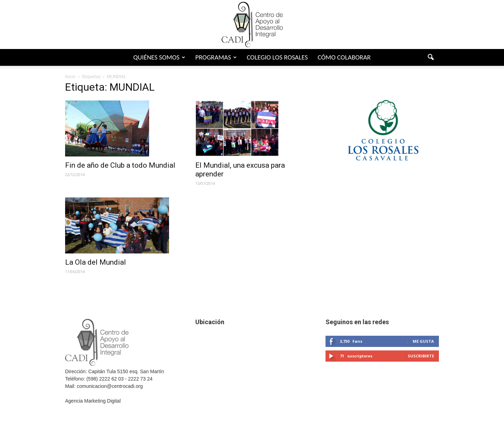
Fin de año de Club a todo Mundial (120, 165)
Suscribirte (421, 356)
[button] (430, 57)
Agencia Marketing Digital (93, 401)
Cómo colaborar (344, 57)
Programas (216, 57)
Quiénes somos (159, 57)
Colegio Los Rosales (277, 57)
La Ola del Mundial (96, 262)
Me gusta (423, 341)
